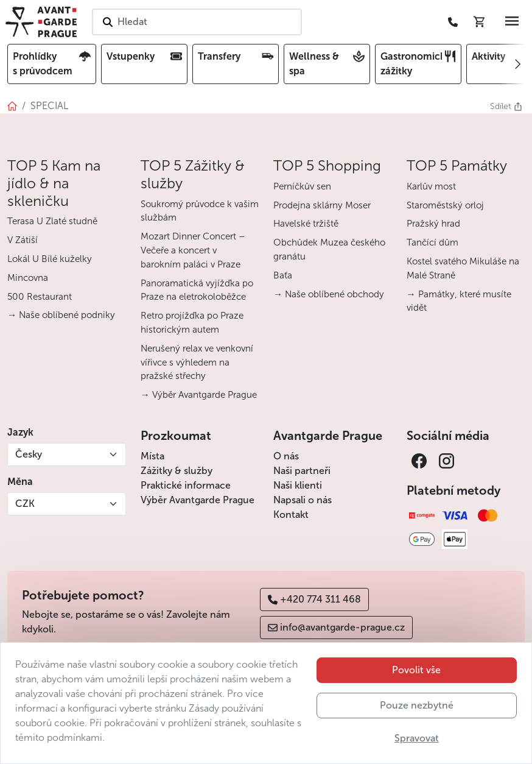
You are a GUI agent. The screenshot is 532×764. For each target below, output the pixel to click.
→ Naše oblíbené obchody (329, 294)
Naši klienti (298, 485)
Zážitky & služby (177, 471)
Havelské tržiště (306, 224)
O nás (286, 456)
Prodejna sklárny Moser (322, 205)
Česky (29, 454)
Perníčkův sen (302, 186)
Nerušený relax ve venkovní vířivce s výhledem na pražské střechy (197, 363)
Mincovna (28, 278)
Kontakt (291, 515)
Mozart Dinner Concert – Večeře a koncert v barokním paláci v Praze (193, 250)
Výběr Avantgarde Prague (198, 500)
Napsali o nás (303, 500)
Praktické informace (186, 485)
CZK (25, 504)
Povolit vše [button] (416, 694)
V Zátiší (23, 240)
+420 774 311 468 (314, 599)
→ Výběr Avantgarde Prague (199, 395)
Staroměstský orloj (445, 205)
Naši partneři (302, 471)
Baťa (283, 275)
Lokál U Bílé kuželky (50, 259)
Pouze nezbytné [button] (417, 730)
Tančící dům (432, 242)
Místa (152, 456)
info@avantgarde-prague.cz (336, 627)
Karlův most (431, 186)
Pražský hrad (433, 224)
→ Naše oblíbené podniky (61, 315)
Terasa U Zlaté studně (52, 221)
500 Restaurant (40, 297)
